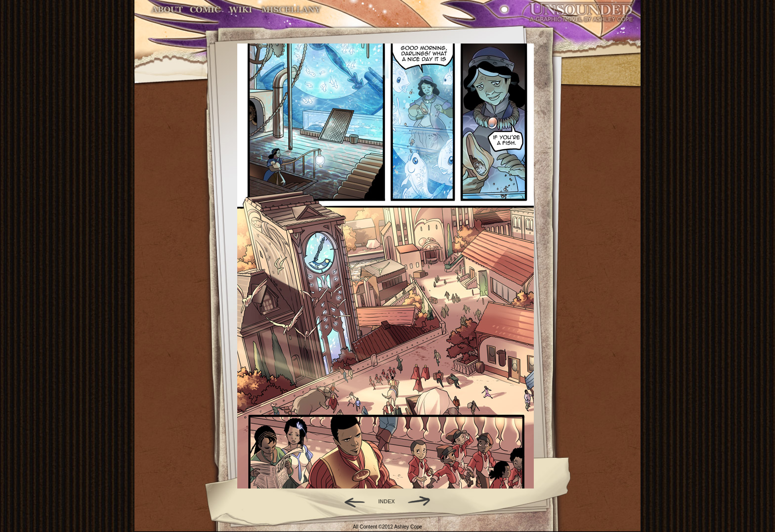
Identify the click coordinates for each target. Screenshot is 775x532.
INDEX (387, 501)
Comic (205, 10)
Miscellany (291, 10)
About (168, 10)
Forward (422, 501)
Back (351, 501)
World (241, 10)
